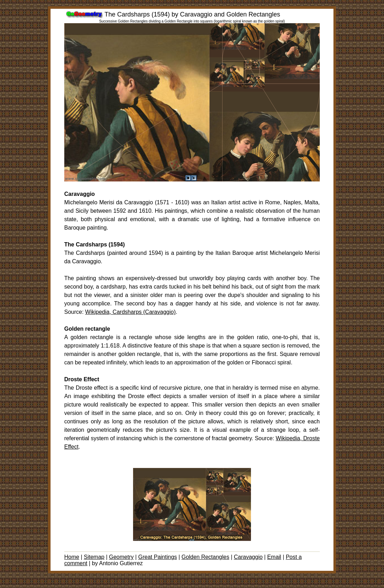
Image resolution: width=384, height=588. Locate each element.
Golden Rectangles (205, 557)
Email (274, 557)
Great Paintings (158, 557)
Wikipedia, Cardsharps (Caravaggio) (131, 312)
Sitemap (94, 557)
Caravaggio (248, 557)
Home (72, 557)
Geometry (121, 557)
